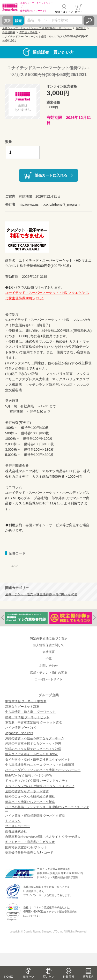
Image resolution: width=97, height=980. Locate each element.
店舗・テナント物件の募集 (49, 673)
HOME (9, 977)
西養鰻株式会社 (16, 832)
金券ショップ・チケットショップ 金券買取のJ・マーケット (37, 28)
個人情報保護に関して (49, 645)
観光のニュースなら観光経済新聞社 (30, 796)
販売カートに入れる (51, 175)
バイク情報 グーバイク (21, 728)
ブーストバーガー (18, 826)
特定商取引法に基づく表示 (49, 638)
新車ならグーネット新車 (22, 707)
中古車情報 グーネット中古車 (26, 701)
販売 (18, 21)
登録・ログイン (64, 12)
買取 (8, 21)
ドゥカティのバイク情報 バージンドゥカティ (37, 781)
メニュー (90, 9)
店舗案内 (88, 977)
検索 (89, 21)
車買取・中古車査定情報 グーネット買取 (33, 722)
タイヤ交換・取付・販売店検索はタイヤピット (38, 760)
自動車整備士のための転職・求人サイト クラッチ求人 (43, 837)
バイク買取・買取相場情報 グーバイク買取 (35, 816)
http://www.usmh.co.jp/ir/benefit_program (49, 204)
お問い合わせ (49, 666)
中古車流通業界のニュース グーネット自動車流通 (40, 765)
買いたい (49, 977)
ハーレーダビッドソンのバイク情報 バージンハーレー (43, 770)
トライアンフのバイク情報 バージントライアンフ (40, 786)
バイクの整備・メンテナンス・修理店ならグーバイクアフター (47, 809)
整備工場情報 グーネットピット (27, 717)
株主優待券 (9, 32)
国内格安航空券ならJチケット (26, 847)
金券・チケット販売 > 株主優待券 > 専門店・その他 (41, 594)
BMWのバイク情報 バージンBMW (29, 775)
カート (79, 12)
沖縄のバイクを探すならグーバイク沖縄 (33, 749)
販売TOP (81, 28)
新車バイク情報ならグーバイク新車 (30, 802)
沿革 (49, 659)
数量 (9, 142)
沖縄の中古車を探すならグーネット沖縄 (33, 744)
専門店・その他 (28, 32)
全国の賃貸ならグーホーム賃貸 (27, 791)
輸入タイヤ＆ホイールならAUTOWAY (31, 754)
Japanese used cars (19, 733)
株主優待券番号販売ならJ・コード (29, 853)
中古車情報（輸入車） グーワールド (30, 712)
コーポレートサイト (49, 679)
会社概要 (49, 652)
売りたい (28, 977)
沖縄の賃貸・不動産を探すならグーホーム (35, 738)
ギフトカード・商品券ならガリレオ (30, 842)
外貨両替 (69, 977)
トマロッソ (13, 821)
